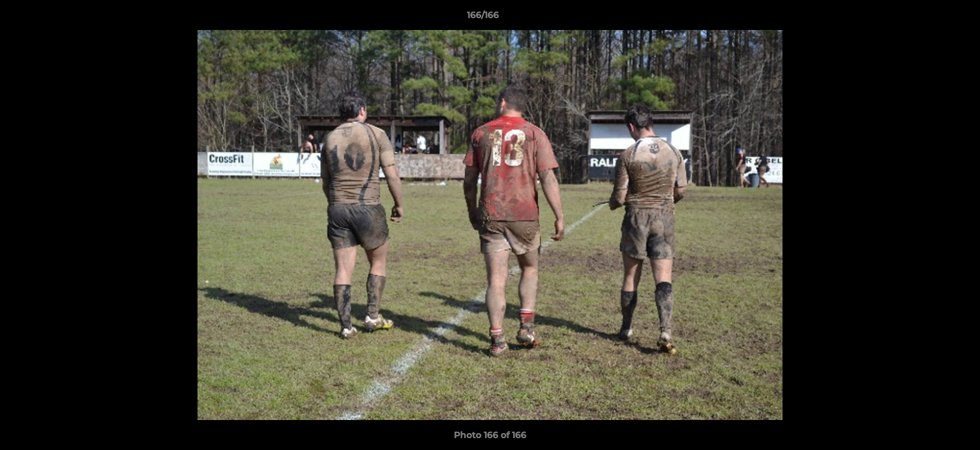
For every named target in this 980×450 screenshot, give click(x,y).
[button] (927, 18)
